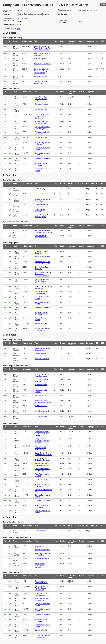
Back (103, 4)
